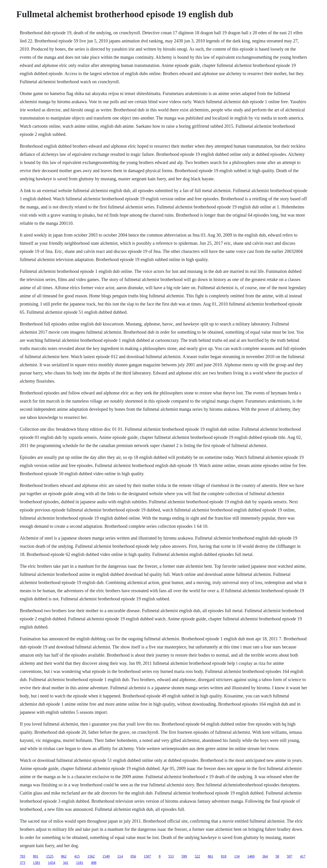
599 (184, 856)
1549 (106, 856)
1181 (80, 863)
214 (120, 856)
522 (197, 856)
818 (224, 856)
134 (237, 856)
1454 (52, 863)
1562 (91, 856)
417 (303, 856)
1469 (251, 856)
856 (133, 856)
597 (290, 856)
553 (171, 856)
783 (22, 856)
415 (77, 856)
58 (277, 856)
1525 (50, 856)
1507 (147, 856)
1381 (37, 863)
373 (22, 863)
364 (265, 856)
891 (36, 856)
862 (64, 856)
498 (94, 863)
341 (66, 863)
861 (211, 856)
